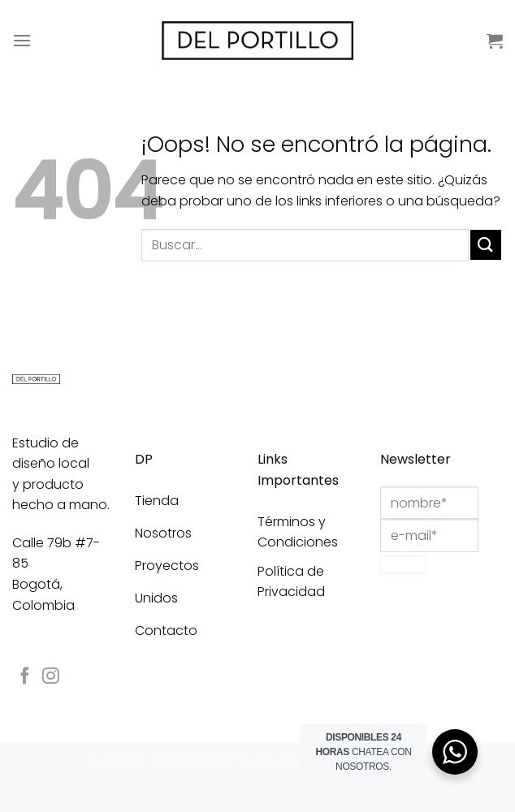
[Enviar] (486, 245)
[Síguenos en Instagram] (51, 677)
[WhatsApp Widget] (455, 752)
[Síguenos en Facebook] (25, 677)
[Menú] (22, 40)
